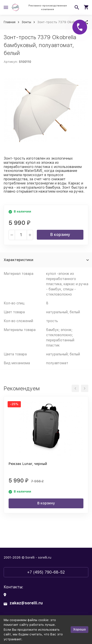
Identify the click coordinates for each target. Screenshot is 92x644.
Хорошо (79, 629)
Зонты (26, 22)
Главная (10, 22)
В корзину (60, 235)
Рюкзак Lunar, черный (28, 464)
